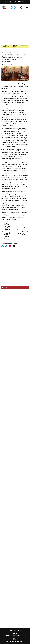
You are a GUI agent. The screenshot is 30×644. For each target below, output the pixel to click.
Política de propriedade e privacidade (15, 636)
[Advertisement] (15, 27)
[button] (21, 7)
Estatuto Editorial (15, 630)
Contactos (15, 634)
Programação (15, 632)
